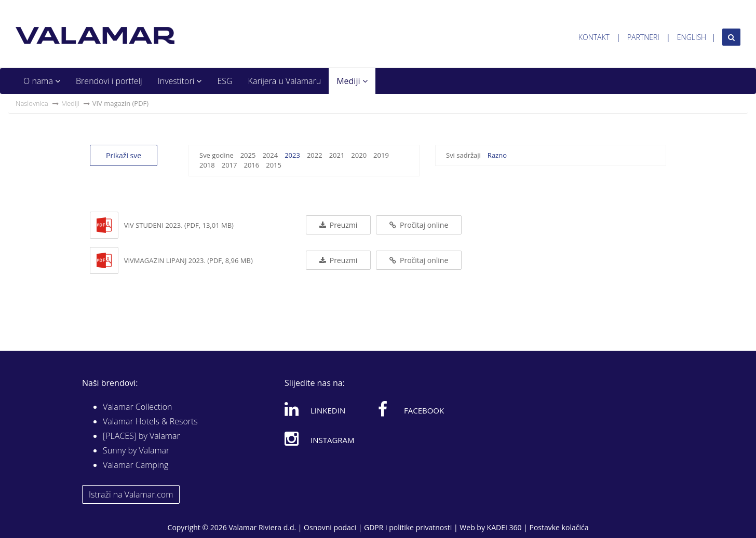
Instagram (320, 438)
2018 (207, 165)
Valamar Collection (138, 407)
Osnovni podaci (330, 527)
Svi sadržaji (463, 155)
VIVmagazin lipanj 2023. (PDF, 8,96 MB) (188, 260)
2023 (292, 155)
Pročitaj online (419, 225)
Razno (497, 155)
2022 (315, 155)
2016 (251, 165)
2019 (381, 155)
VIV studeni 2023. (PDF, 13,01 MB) (179, 225)
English (692, 37)
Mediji (352, 81)
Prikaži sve (124, 155)
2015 (274, 165)
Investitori (180, 81)
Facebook (411, 409)
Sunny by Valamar (136, 450)
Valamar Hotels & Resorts (150, 421)
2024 (270, 155)
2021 (337, 155)
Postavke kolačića (559, 527)
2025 (248, 155)
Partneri (643, 37)
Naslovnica (32, 103)
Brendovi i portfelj (109, 81)
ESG (225, 81)
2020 (359, 155)
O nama (42, 81)
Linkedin (315, 409)
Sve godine (217, 155)
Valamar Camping (136, 465)
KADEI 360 (504, 527)
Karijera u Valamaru (285, 81)
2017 (230, 165)
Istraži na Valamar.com (131, 494)
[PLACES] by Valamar (141, 436)
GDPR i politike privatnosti (408, 527)
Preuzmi (338, 225)
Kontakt (594, 37)
